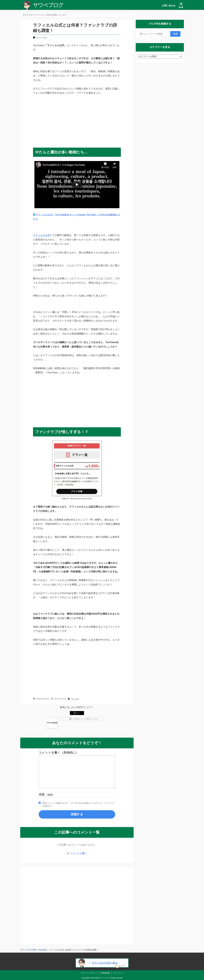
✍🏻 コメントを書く (77, 853)
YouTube (75, 699)
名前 (47, 795)
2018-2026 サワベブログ (100, 978)
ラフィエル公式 (41, 235)
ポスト (77, 713)
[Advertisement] (77, 120)
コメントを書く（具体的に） (59, 753)
